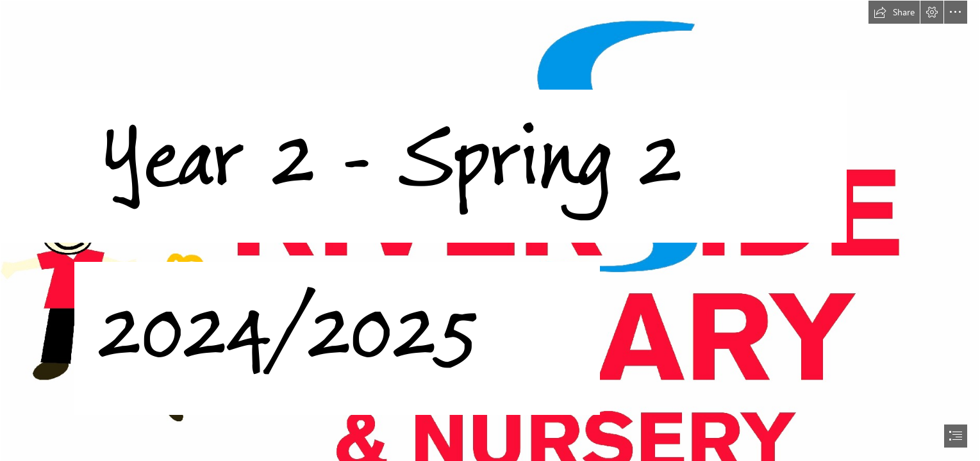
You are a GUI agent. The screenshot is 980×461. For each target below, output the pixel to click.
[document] (490, 230)
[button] (894, 12)
